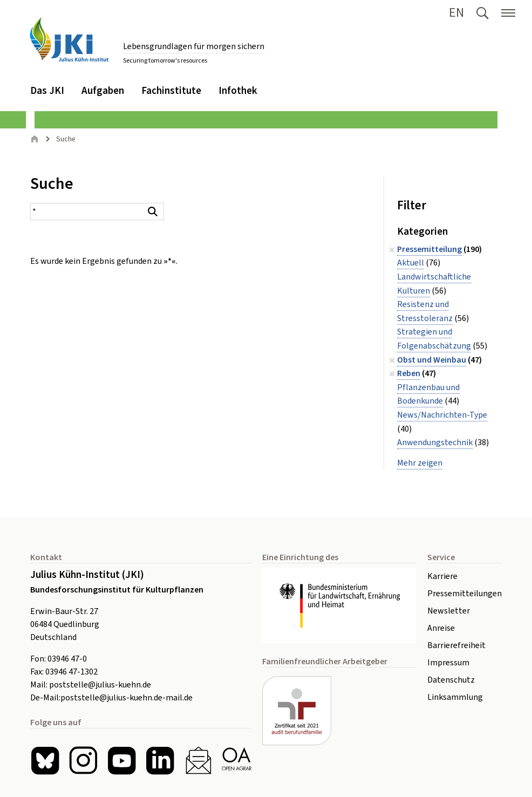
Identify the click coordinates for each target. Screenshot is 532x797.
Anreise (441, 628)
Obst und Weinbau (432, 360)
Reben (409, 373)
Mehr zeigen (420, 463)
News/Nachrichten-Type (442, 415)
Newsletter (449, 611)
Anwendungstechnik (435, 442)
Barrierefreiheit (456, 645)
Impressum (448, 663)
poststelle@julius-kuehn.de (100, 685)
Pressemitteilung (429, 249)
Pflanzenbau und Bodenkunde (428, 394)
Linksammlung (455, 697)
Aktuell (411, 263)
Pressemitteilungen (465, 594)
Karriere (442, 576)
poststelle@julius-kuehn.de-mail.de (127, 698)
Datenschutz (451, 680)
